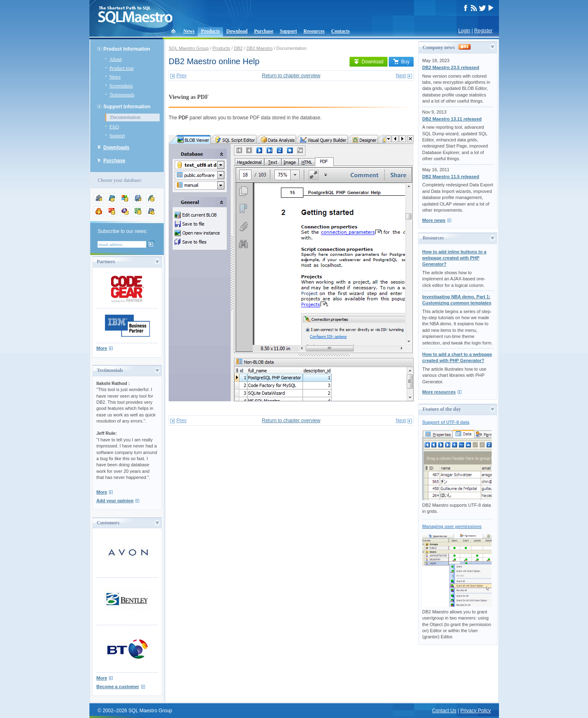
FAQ (114, 127)
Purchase (264, 31)
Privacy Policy (476, 711)
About (116, 59)
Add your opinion (115, 501)
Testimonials (122, 95)
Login (464, 31)
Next (401, 76)
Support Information (127, 107)
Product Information (127, 49)
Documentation (125, 117)
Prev (182, 76)
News (189, 31)
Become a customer (118, 687)
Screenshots (121, 86)
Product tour (122, 68)
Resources (314, 31)
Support (288, 31)
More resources (439, 392)
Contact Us (444, 711)
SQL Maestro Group (189, 48)
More (102, 348)
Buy (401, 62)
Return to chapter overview (291, 76)
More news (434, 220)
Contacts (340, 31)
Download (237, 31)
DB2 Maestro (259, 48)
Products (210, 31)
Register (483, 31)
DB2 (238, 48)
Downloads (116, 148)
